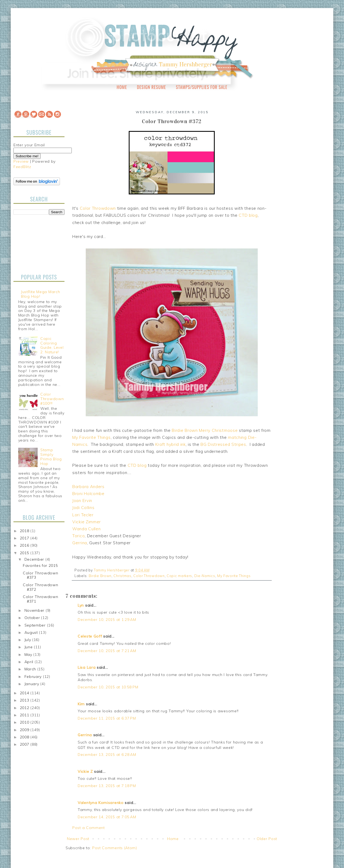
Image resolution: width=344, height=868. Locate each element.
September (36, 625)
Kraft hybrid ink (171, 444)
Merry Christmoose (218, 430)
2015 (25, 553)
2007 (25, 744)
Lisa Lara (87, 667)
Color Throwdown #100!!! (52, 399)
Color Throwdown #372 (41, 587)
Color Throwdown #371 (41, 599)
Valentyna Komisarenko (101, 803)
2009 (25, 730)
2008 (25, 737)
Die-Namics (205, 576)
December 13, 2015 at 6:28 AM (107, 755)
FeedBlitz (22, 167)
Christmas (122, 576)
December (35, 559)
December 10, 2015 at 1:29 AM (107, 620)
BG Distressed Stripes (223, 444)
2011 (25, 715)
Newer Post (78, 839)
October (33, 618)
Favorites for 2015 (40, 565)
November (35, 610)
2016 (25, 545)
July (28, 640)
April (30, 662)
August (32, 632)
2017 (25, 538)
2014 (25, 693)
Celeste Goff (90, 636)
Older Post (267, 839)
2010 (25, 722)
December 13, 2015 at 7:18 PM (107, 786)
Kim (81, 704)
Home (122, 87)
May (29, 654)
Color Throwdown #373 (41, 575)
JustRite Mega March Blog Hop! (40, 294)
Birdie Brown (185, 430)
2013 (25, 700)
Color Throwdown (98, 208)
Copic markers (179, 576)
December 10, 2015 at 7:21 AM (107, 651)
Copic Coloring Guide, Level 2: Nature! (52, 345)
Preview (21, 161)
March (31, 669)
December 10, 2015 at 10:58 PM (108, 687)
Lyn (81, 605)
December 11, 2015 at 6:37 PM (107, 718)
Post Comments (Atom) (115, 848)
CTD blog (248, 215)
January (33, 684)
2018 (25, 531)
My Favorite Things (92, 437)
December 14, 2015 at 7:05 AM (107, 817)
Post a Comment (89, 828)
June (29, 647)
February (34, 677)
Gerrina (80, 543)
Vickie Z (85, 771)
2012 (25, 708)
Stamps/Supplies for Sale (202, 87)
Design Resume (151, 87)
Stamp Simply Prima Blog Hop (51, 457)
